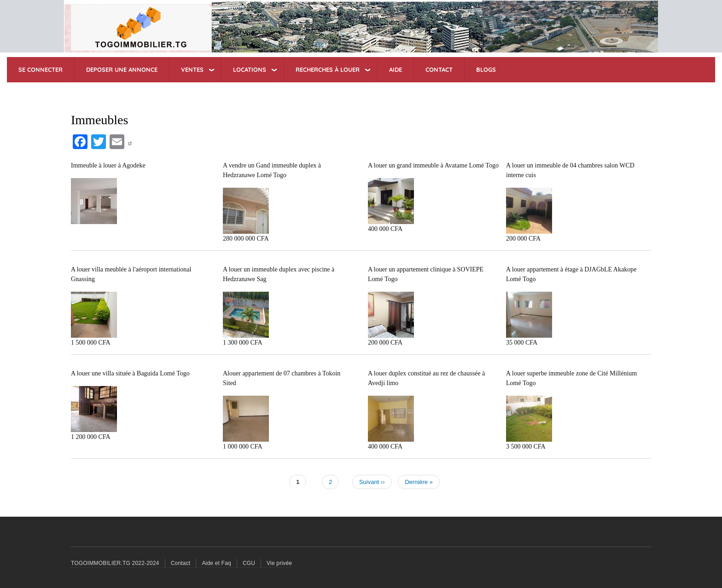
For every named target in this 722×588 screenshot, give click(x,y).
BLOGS (486, 69)
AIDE (396, 69)
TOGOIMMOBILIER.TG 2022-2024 (115, 563)
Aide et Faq (216, 563)
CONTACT (439, 69)
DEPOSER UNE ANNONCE (122, 69)
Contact (181, 563)
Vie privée (279, 563)
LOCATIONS (250, 69)
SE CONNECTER (41, 69)
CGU (249, 563)
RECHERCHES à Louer (328, 69)
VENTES (192, 69)
